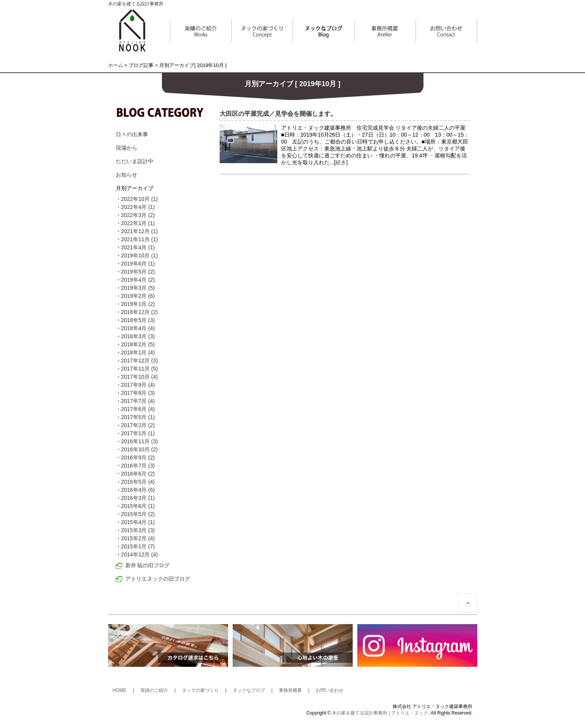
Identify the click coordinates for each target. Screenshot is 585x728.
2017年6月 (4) (138, 409)
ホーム (116, 65)
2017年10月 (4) (140, 377)
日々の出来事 (132, 134)
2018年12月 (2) (140, 312)
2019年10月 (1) (140, 255)
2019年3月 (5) (138, 288)
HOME (120, 690)
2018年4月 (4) (138, 328)
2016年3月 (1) (138, 498)
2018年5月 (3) (138, 320)
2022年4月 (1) (138, 207)
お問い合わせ (330, 690)
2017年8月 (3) (138, 393)
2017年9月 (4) (138, 385)
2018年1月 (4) (138, 352)
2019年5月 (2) (138, 272)
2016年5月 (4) (138, 482)
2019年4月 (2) (138, 280)
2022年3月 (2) (138, 215)
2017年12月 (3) (140, 361)
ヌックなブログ (249, 690)
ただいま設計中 (135, 161)
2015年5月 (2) (138, 514)
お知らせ (127, 175)
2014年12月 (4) (140, 554)
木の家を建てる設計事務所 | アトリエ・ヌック (380, 713)
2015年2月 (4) (138, 538)
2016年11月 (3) (140, 441)
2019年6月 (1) (138, 264)
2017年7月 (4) (138, 401)
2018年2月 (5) (138, 344)
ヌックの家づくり (200, 690)
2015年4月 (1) (138, 522)
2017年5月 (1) (138, 417)
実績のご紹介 (154, 690)
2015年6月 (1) (138, 506)
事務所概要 (290, 690)
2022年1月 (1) (138, 223)
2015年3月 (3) (138, 530)
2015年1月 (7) (138, 546)
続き (341, 162)
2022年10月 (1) (140, 199)
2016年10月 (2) (140, 449)
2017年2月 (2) (138, 425)
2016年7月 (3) (138, 466)
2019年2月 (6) (138, 296)
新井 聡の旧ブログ (148, 565)
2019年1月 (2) (138, 304)
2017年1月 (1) (138, 433)
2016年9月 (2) (138, 458)
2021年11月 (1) (140, 239)
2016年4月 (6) (138, 490)
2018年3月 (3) (138, 336)
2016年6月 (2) (138, 474)
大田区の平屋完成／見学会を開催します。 (278, 114)
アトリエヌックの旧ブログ (158, 579)
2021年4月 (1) (138, 247)
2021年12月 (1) (140, 231)
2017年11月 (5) (140, 369)
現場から (127, 148)
